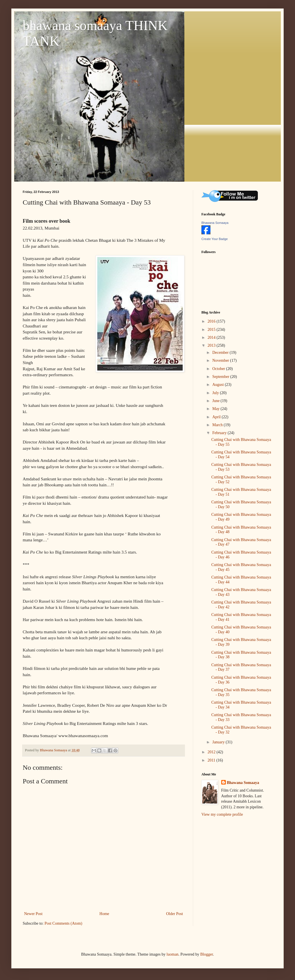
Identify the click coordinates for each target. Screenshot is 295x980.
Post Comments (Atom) (63, 923)
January (219, 742)
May (216, 409)
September (221, 377)
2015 (212, 330)
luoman (172, 954)
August (218, 385)
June (216, 401)
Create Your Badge (215, 239)
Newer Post (33, 914)
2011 (212, 760)
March (218, 425)
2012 (212, 752)
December (221, 353)
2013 (212, 345)
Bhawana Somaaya (215, 223)
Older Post (175, 914)
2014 (212, 337)
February (220, 433)
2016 (212, 321)
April (217, 417)
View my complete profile (222, 814)
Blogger (206, 954)
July (216, 393)
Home (104, 914)
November (221, 360)
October (219, 369)
